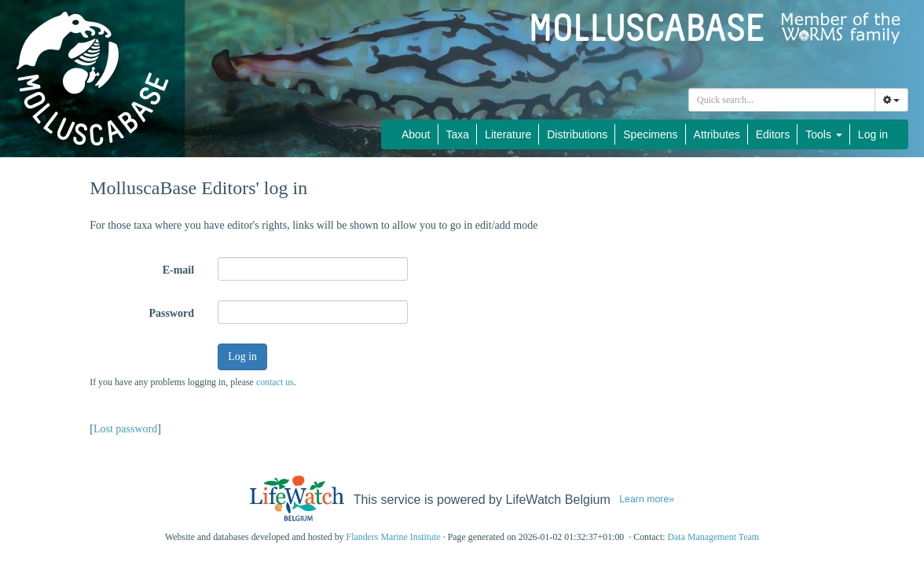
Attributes (717, 134)
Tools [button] (824, 134)
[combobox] (782, 100)
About (416, 134)
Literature (508, 134)
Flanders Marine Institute (394, 537)
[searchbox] (784, 100)
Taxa (458, 134)
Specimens (650, 134)
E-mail (178, 270)
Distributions (577, 134)
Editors (773, 134)
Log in (873, 134)
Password (172, 313)
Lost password (125, 429)
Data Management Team (713, 537)
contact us (275, 382)
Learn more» (647, 499)
